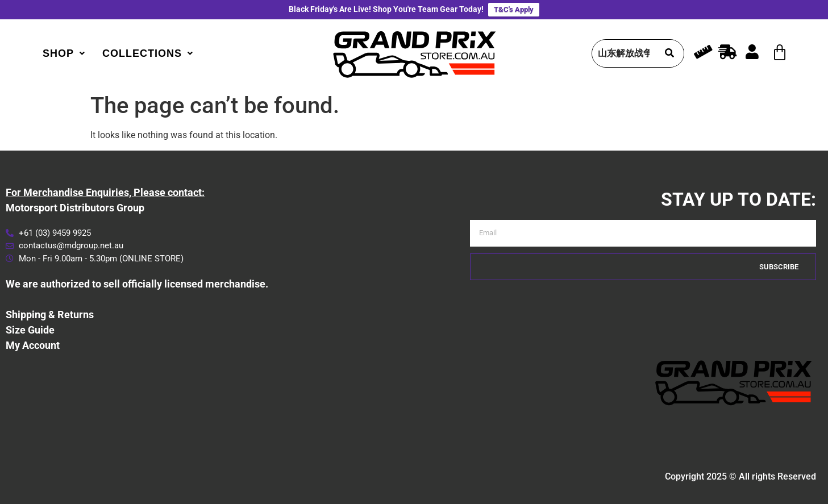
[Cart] (780, 53)
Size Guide (30, 330)
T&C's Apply (514, 9)
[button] (64, 53)
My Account (33, 345)
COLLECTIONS (148, 53)
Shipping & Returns (50, 315)
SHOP (64, 53)
